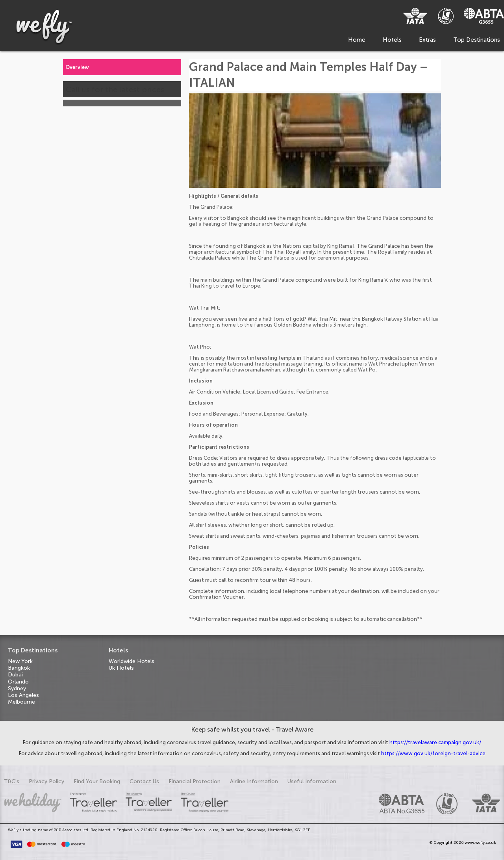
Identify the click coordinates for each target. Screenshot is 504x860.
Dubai (15, 675)
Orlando (18, 682)
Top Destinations (477, 40)
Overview (77, 67)
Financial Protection (195, 781)
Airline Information (254, 781)
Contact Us (144, 781)
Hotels (392, 40)
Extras (427, 40)
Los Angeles (23, 695)
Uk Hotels (121, 668)
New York (20, 661)
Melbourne (21, 702)
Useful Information (312, 781)
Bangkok (19, 668)
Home (357, 40)
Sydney (17, 688)
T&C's (12, 781)
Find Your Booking (97, 781)
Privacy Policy (46, 781)
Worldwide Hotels (132, 661)
